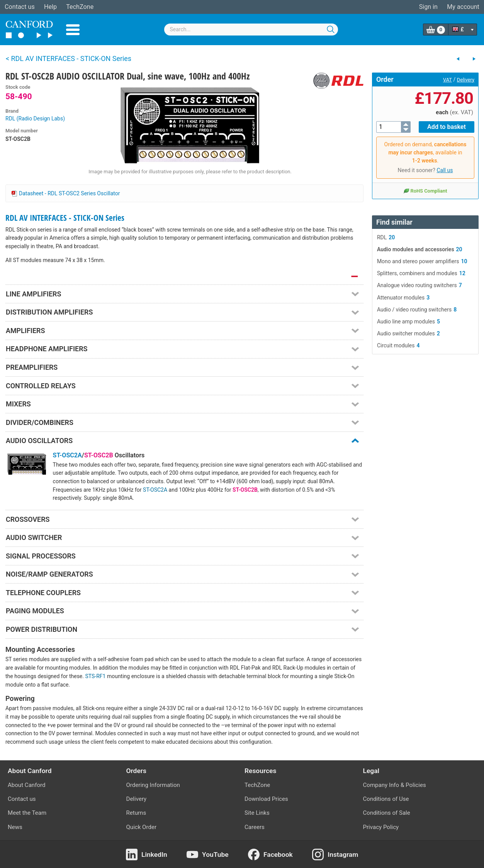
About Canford (26, 785)
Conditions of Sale (387, 813)
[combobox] (251, 30)
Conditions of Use (386, 799)
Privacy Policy (381, 827)
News (15, 827)
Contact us (20, 7)
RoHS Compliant (425, 191)
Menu (73, 30)
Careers (255, 827)
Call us (445, 170)
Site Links (257, 813)
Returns (136, 813)
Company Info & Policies (395, 785)
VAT (447, 80)
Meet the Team (27, 813)
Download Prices (266, 799)
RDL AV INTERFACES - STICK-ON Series (65, 218)
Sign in (428, 7)
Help (50, 7)
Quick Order (142, 827)
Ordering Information (153, 785)
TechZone (80, 7)
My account (463, 7)
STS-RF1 (95, 676)
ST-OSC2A (67, 455)
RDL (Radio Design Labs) (35, 118)
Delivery (466, 80)
